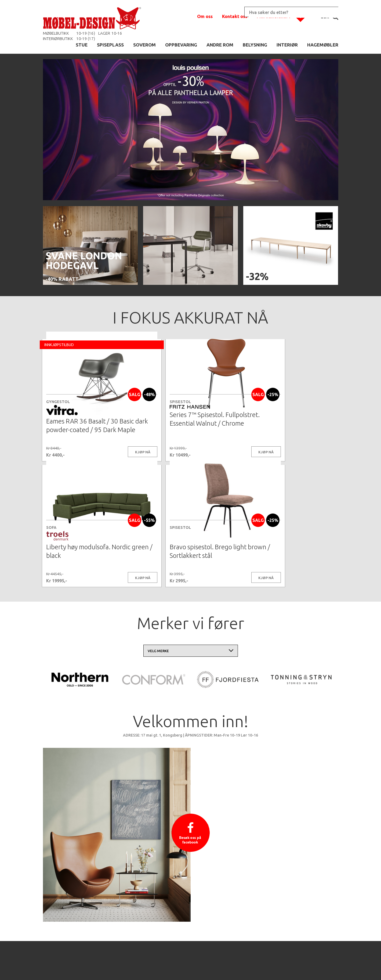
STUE (82, 45)
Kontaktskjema (264, 968)
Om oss (205, 16)
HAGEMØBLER (323, 45)
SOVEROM (144, 45)
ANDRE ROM (220, 45)
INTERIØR (287, 45)
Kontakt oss (235, 16)
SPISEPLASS (110, 45)
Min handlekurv (274, 16)
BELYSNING (255, 45)
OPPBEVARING (181, 45)
